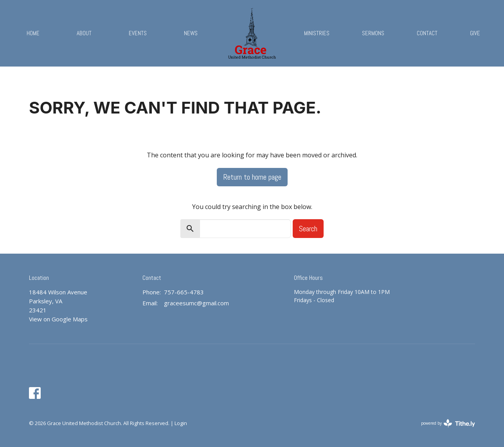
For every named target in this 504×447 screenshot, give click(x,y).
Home (33, 33)
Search (308, 229)
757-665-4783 (184, 292)
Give (475, 33)
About (84, 33)
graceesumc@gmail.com (196, 303)
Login (181, 423)
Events (138, 33)
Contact (427, 33)
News (191, 33)
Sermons (373, 33)
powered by (448, 423)
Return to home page (252, 177)
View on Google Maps (58, 319)
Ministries (317, 33)
